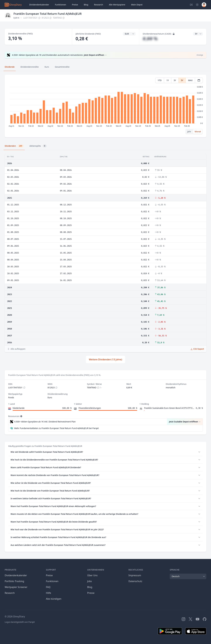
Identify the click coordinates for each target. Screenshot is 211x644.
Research (10, 593)
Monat (198, 132)
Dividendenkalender (39, 5)
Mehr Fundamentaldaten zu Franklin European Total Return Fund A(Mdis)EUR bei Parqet (56, 428)
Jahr (189, 132)
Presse (91, 593)
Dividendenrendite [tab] (29, 67)
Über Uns (92, 575)
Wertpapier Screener (16, 587)
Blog (90, 587)
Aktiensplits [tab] (38, 146)
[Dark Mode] (197, 5)
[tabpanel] (105, 106)
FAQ (48, 587)
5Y (182, 80)
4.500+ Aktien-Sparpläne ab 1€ (45, 422)
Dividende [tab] (10, 67)
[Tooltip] (21, 416)
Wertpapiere (117, 5)
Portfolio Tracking (14, 581)
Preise (75, 5)
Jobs (90, 581)
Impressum (135, 575)
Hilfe (49, 593)
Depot (137, 5)
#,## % (150, 39)
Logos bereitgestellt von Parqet (20, 622)
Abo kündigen (54, 599)
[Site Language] (191, 5)
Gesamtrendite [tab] (62, 67)
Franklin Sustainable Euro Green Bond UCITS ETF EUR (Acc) (169, 408)
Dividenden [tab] (14, 146)
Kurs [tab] (47, 67)
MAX (190, 80)
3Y (175, 80)
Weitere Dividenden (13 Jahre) (105, 359)
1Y (168, 80)
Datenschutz (135, 581)
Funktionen (61, 5)
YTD (160, 80)
